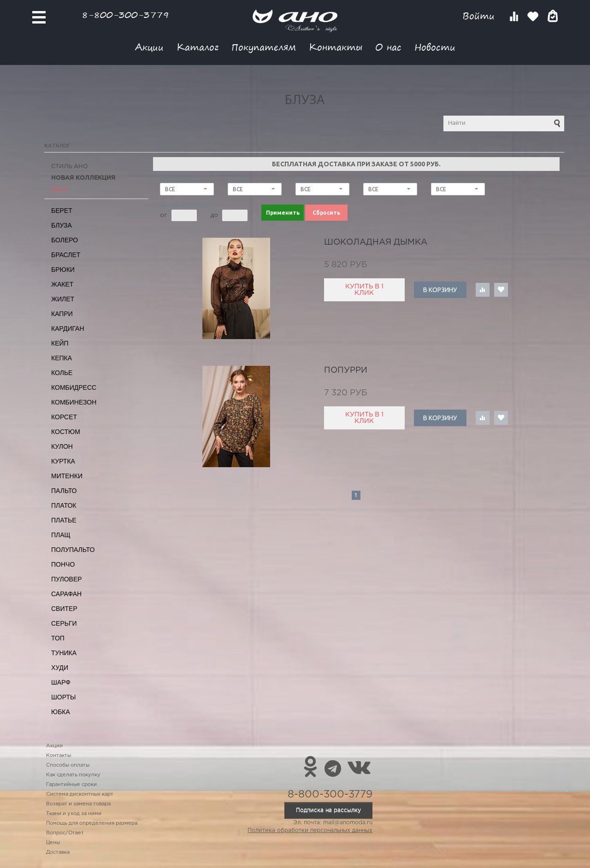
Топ (58, 638)
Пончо (63, 564)
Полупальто (73, 550)
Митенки (67, 476)
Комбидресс (74, 387)
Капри (62, 314)
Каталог (198, 47)
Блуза (62, 225)
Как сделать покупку (73, 775)
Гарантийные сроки (71, 785)
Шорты (63, 697)
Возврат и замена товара (78, 804)
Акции (149, 47)
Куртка (63, 461)
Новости (435, 47)
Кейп (60, 343)
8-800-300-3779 (125, 15)
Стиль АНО (70, 167)
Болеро (65, 240)
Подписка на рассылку (328, 810)
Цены (53, 843)
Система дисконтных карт (80, 794)
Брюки (63, 270)
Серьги (64, 623)
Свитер (64, 609)
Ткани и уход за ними (74, 814)
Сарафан (66, 594)
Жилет (63, 299)
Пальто (64, 491)
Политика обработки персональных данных (310, 830)
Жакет (62, 284)
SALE (59, 190)
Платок (64, 505)
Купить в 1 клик (364, 290)
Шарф (61, 682)
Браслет (66, 255)
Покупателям (264, 47)
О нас (388, 47)
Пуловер (67, 579)
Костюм (66, 432)
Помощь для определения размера (92, 823)
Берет (62, 211)
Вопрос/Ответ (65, 833)
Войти (480, 16)
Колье (62, 373)
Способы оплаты (68, 765)
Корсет (64, 417)
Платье (64, 520)
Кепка (62, 358)
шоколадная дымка (376, 242)
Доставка (58, 852)
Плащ (61, 535)
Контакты (336, 47)
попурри (346, 370)
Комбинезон (74, 402)
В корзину (440, 290)
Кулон (62, 446)
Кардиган (68, 328)
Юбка (61, 712)
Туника (64, 653)
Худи (60, 668)
